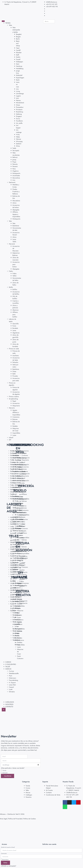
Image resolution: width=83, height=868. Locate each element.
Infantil (11, 438)
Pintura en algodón (12, 384)
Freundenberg (13, 680)
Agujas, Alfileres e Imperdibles (16, 412)
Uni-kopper (18, 127)
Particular (5, 773)
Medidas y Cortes (16, 186)
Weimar (19, 139)
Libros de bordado (15, 345)
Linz (17, 89)
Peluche (15, 164)
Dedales (15, 426)
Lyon (17, 98)
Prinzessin (19, 110)
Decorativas (16, 178)
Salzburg (19, 114)
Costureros (16, 417)
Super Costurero (20, 619)
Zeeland (19, 144)
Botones (15, 419)
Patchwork (12, 182)
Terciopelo (16, 151)
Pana (14, 169)
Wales (18, 137)
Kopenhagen (20, 78)
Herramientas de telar (17, 229)
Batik (14, 374)
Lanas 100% (14, 240)
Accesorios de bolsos (16, 206)
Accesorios (16, 403)
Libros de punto (15, 341)
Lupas (14, 435)
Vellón (15, 276)
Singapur (19, 116)
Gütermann (12, 678)
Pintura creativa (14, 397)
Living (18, 91)
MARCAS (8, 669)
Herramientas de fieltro (17, 279)
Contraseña (4, 853)
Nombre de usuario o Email (8, 847)
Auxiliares (16, 356)
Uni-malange (19, 131)
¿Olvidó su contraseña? (8, 866)
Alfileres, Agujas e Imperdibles (16, 214)
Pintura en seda (14, 349)
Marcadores (16, 201)
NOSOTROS (9, 704)
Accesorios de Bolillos (16, 293)
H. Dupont (12, 683)
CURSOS (8, 662)
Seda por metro (15, 366)
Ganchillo (16, 324)
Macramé (12, 244)
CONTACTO (9, 707)
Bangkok (19, 34)
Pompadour (20, 107)
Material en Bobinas (16, 254)
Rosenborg (20, 112)
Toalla (14, 148)
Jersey (14, 160)
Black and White (18, 43)
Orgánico (16, 171)
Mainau (18, 100)
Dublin (18, 57)
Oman (18, 105)
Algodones (16, 333)
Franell (18, 59)
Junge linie (18, 72)
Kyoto (18, 80)
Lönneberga (20, 94)
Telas (10, 25)
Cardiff (18, 50)
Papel (14, 401)
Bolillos (15, 289)
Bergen (18, 37)
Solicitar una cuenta (49, 844)
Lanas (14, 330)
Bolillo (11, 287)
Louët (11, 689)
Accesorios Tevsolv (16, 234)
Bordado (15, 328)
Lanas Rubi (12, 685)
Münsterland (20, 103)
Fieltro (11, 271)
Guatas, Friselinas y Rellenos (16, 191)
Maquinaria (16, 406)
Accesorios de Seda (16, 359)
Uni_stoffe (19, 123)
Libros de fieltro (15, 284)
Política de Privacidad (15, 819)
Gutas (14, 371)
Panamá (15, 166)
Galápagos (20, 62)
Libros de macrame (15, 259)
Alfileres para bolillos (15, 314)
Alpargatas (16, 210)
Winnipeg (19, 141)
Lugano (18, 96)
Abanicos (15, 310)
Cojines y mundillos (16, 302)
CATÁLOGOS (10, 702)
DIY (10, 440)
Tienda (4, 770)
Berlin (18, 39)
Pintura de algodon (16, 389)
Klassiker (19, 53)
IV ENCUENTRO (11, 664)
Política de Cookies (30, 819)
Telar (10, 221)
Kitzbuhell (19, 75)
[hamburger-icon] (3, 21)
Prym (11, 676)
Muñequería (16, 173)
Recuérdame (5, 860)
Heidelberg (20, 69)
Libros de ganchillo (15, 336)
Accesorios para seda (16, 379)
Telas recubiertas (16, 154)
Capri (18, 48)
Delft (18, 55)
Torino (18, 119)
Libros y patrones (15, 307)
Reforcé (15, 157)
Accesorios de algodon (16, 393)
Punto (14, 326)
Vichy (18, 135)
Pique (14, 162)
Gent (18, 64)
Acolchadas (16, 176)
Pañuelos (15, 362)
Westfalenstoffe (14, 673)
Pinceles (15, 376)
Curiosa (11, 671)
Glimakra (12, 692)
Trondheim (19, 121)
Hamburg (19, 66)
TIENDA (8, 23)
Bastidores (16, 226)
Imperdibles (16, 433)
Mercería (12, 408)
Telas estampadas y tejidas (16, 30)
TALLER (8, 667)
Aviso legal (3, 819)
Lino (14, 180)
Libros (14, 203)
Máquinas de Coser (16, 430)
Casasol (11, 687)
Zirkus (18, 146)
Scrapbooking (13, 399)
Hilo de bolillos (15, 297)
